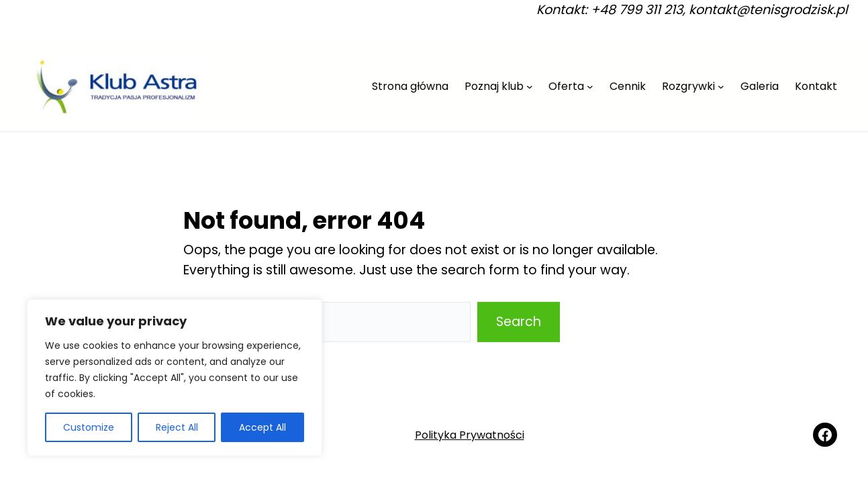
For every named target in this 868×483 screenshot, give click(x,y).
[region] (175, 378)
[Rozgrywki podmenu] (721, 87)
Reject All (177, 427)
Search (519, 322)
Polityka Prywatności (470, 435)
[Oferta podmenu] (590, 87)
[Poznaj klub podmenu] (530, 87)
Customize (89, 427)
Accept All (262, 427)
